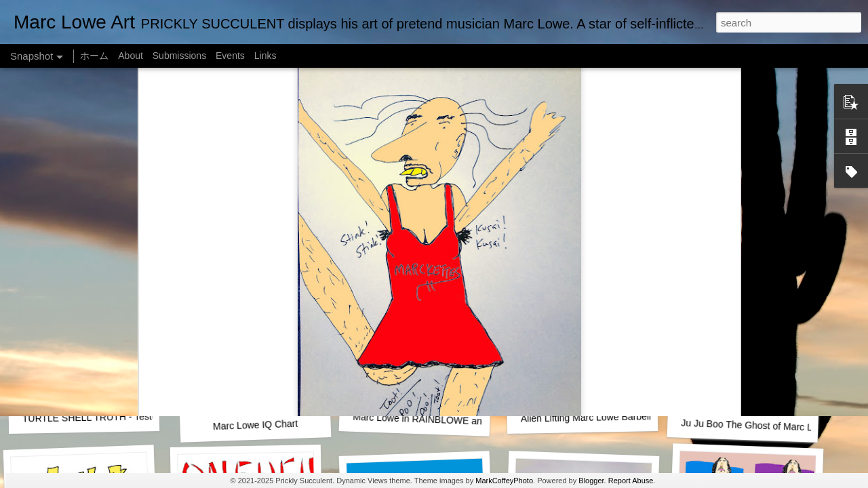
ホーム (94, 56)
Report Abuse (631, 481)
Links (265, 56)
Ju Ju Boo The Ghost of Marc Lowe (755, 426)
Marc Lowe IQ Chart (256, 425)
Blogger (591, 481)
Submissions (179, 56)
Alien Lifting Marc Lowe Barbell (586, 417)
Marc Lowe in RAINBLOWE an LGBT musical (449, 420)
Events (230, 56)
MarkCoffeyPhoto (504, 481)
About (131, 56)
